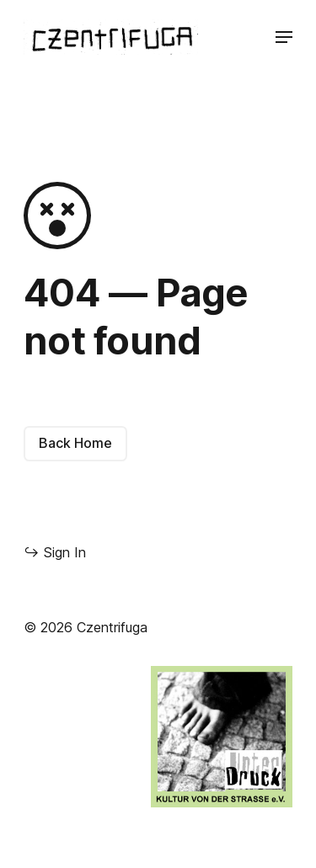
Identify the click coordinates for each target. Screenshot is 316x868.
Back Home (75, 443)
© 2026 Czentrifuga (86, 627)
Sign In (55, 552)
